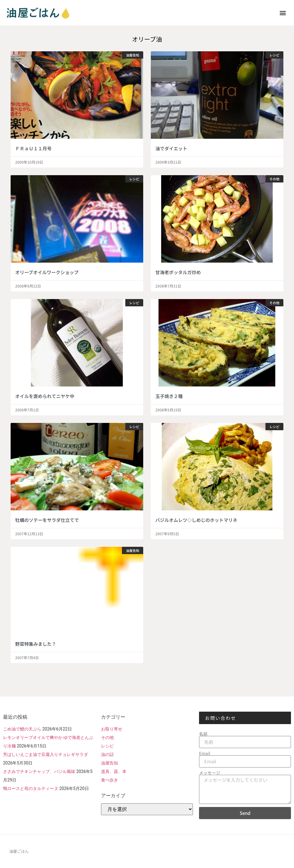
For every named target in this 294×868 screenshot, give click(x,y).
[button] (283, 13)
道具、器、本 (114, 771)
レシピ (107, 746)
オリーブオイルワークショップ (47, 272)
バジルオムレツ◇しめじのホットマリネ (196, 520)
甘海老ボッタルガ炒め (178, 272)
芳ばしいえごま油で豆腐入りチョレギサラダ (46, 754)
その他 (107, 737)
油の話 (107, 754)
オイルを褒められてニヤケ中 (45, 396)
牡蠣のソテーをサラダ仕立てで (47, 520)
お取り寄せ (112, 729)
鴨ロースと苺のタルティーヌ (31, 788)
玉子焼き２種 (169, 396)
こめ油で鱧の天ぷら (22, 729)
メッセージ (210, 773)
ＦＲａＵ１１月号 (33, 148)
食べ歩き (110, 780)
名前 (203, 734)
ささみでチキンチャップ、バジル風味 (39, 771)
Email (205, 753)
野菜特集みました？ (36, 644)
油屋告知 (110, 763)
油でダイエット (171, 148)
